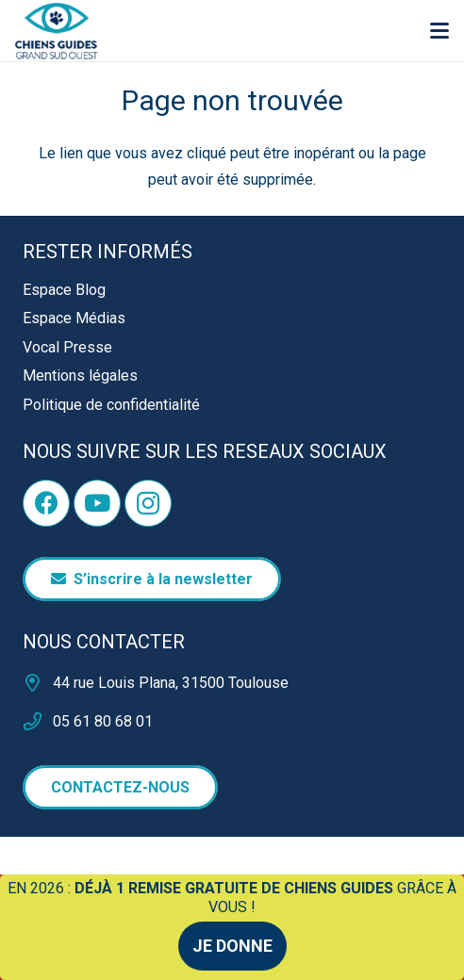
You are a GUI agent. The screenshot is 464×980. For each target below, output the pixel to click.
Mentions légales (80, 376)
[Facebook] (46, 503)
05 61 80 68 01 (103, 721)
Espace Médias (74, 318)
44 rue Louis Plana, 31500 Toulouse (171, 683)
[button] (439, 31)
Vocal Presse (67, 347)
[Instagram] (148, 503)
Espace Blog (64, 290)
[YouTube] (97, 503)
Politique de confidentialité (111, 405)
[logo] (57, 31)
